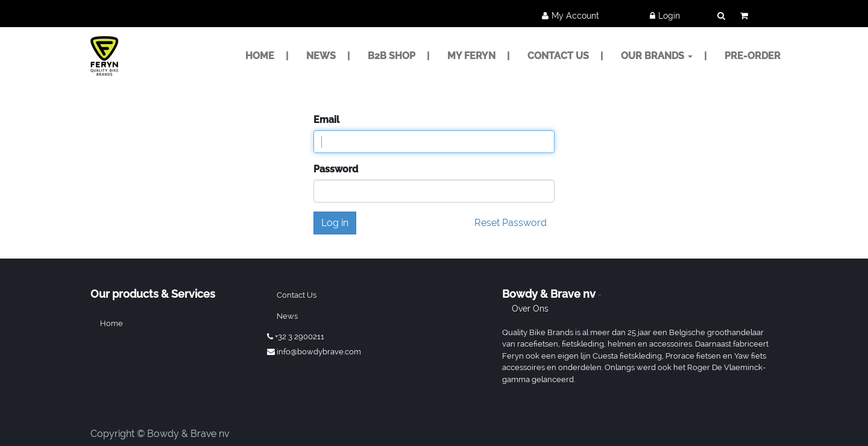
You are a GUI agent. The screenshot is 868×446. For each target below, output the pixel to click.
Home (112, 323)
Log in (335, 223)
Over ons (530, 309)
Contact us (297, 295)
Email (326, 120)
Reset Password (511, 223)
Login (669, 16)
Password (336, 169)
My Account (575, 16)
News (287, 316)
